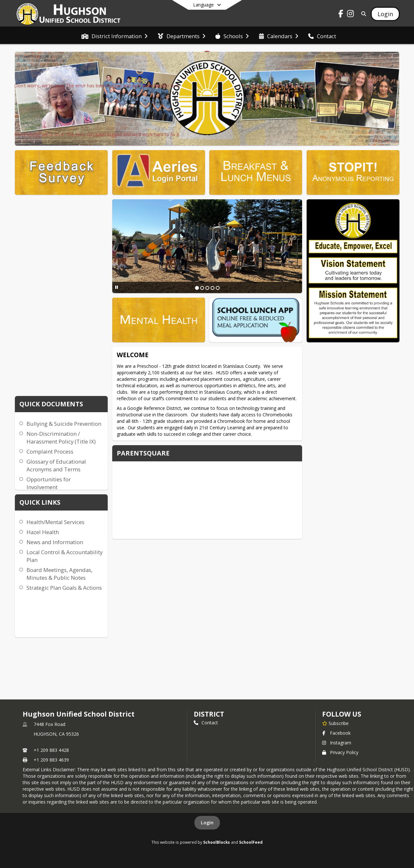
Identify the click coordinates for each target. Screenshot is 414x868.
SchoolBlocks (217, 842)
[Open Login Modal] (385, 14)
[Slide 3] (207, 288)
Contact (206, 723)
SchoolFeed (251, 842)
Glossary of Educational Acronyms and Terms (56, 465)
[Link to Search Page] (362, 14)
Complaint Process (50, 451)
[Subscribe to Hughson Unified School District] (335, 723)
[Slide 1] (197, 288)
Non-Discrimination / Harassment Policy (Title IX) (61, 438)
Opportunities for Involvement (49, 483)
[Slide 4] (212, 288)
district (209, 714)
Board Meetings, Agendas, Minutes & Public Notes (60, 574)
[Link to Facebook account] (341, 15)
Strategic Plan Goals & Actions (64, 588)
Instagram (337, 743)
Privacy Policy (340, 752)
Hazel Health (43, 532)
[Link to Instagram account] (351, 15)
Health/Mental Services (55, 522)
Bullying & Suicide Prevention (64, 424)
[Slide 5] (218, 288)
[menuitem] (114, 36)
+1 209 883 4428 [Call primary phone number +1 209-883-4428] (51, 750)
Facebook (336, 733)
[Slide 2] (202, 288)
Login (207, 823)
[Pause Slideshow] (117, 287)
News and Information (55, 542)
